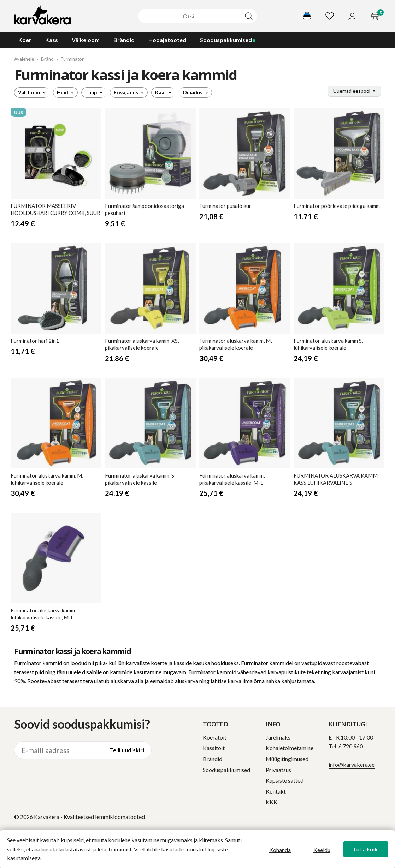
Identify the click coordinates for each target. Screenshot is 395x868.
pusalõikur (225, 206)
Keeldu (322, 850)
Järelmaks (278, 737)
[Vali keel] (307, 16)
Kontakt (276, 791)
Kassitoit (214, 748)
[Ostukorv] (376, 16)
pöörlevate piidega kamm (337, 206)
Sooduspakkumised (226, 770)
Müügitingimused (287, 759)
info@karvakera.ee (352, 764)
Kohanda (280, 850)
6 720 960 (351, 746)
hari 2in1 (35, 341)
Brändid (213, 759)
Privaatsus (278, 770)
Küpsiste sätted (285, 780)
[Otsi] (191, 16)
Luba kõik (366, 849)
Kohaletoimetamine (290, 748)
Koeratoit (215, 737)
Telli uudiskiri (127, 750)
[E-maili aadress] (59, 750)
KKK (272, 802)
